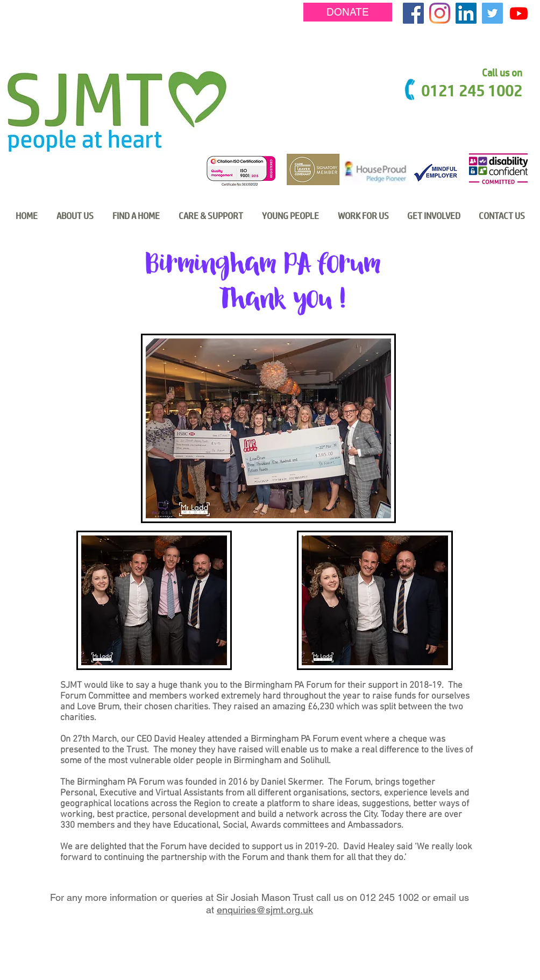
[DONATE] (348, 12)
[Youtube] (519, 13)
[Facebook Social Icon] (413, 13)
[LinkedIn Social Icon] (466, 13)
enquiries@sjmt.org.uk (265, 910)
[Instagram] (440, 13)
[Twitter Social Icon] (492, 13)
